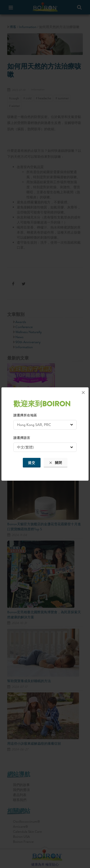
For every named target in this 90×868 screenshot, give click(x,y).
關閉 (56, 463)
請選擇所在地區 (25, 415)
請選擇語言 (22, 438)
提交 (32, 463)
